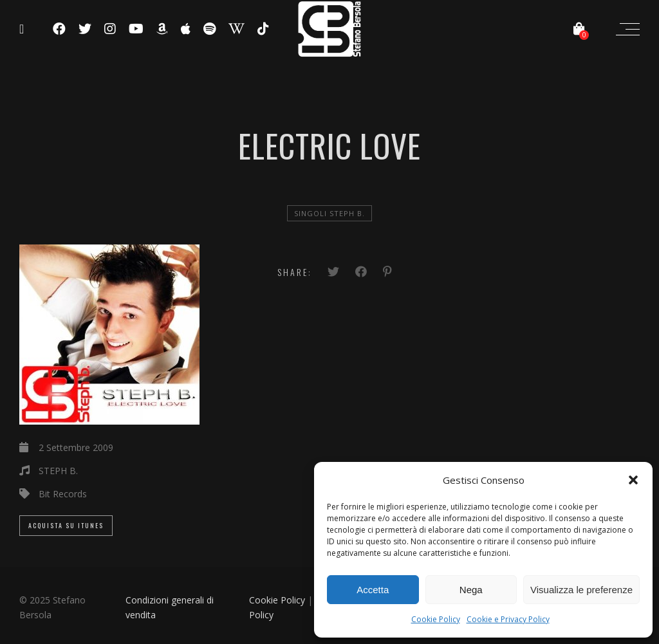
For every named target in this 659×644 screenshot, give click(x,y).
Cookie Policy (436, 619)
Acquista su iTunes (66, 525)
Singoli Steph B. (329, 213)
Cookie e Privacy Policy (508, 619)
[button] (633, 480)
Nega (471, 590)
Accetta (373, 590)
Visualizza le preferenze (581, 590)
